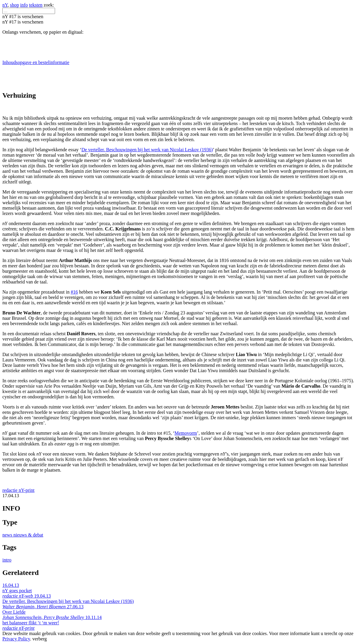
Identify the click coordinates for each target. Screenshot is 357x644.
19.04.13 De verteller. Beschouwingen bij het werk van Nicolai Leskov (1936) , (68, 601)
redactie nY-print (18, 490)
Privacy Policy (16, 639)
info (24, 5)
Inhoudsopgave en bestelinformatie (36, 62)
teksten (36, 5)
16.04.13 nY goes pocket (18, 591)
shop (15, 5)
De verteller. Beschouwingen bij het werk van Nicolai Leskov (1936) (147, 150)
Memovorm (186, 433)
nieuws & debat (28, 535)
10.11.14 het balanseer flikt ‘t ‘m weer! (52, 623)
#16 (74, 292)
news (8, 535)
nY (5, 5)
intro (7, 560)
